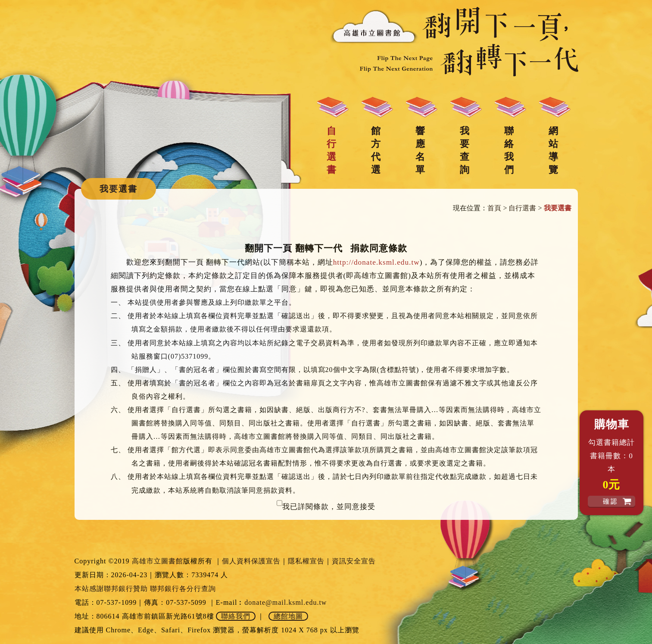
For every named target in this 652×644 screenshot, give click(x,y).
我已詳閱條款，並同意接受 (329, 507)
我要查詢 (465, 150)
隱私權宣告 (306, 561)
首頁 (494, 208)
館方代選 (376, 150)
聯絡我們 (509, 150)
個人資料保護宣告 (251, 561)
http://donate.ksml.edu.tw (376, 262)
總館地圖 (288, 616)
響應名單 (420, 150)
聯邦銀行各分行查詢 (183, 589)
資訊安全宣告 (354, 561)
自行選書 (331, 150)
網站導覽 (553, 150)
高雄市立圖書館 (158, 561)
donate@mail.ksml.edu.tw (285, 602)
